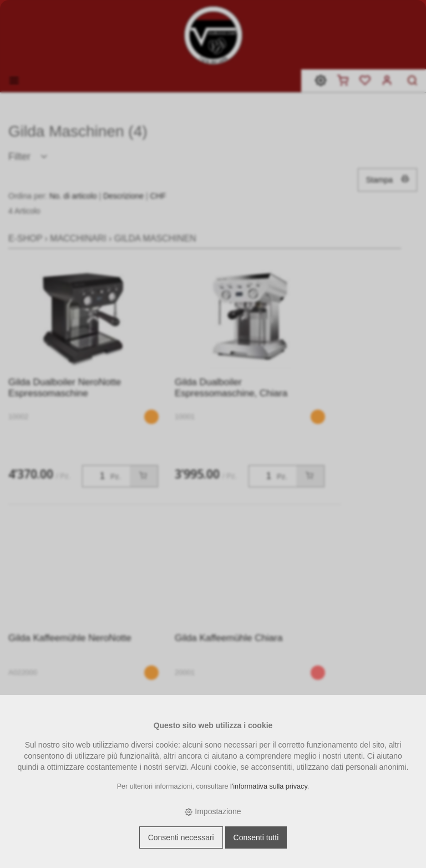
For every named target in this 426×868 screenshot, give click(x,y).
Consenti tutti (256, 837)
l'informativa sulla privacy (269, 786)
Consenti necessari (181, 837)
